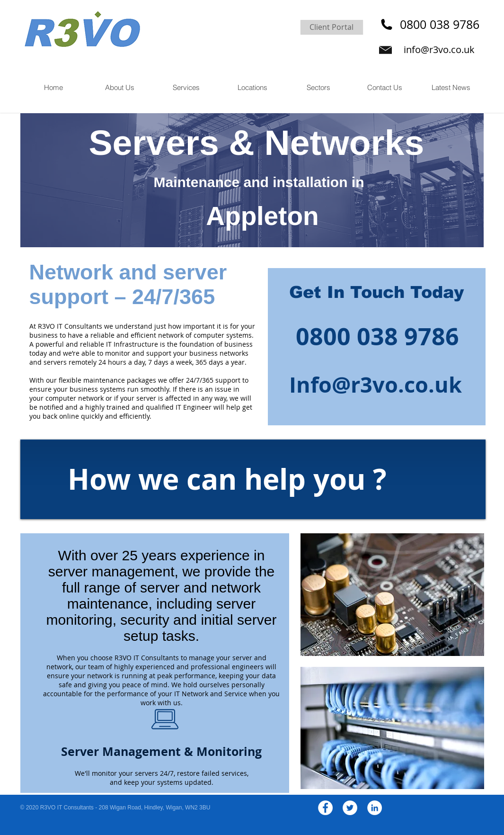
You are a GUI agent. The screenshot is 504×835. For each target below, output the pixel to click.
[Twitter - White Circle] (350, 808)
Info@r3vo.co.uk (376, 385)
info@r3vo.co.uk (439, 49)
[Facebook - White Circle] (325, 808)
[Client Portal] (332, 27)
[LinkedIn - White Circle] (375, 808)
